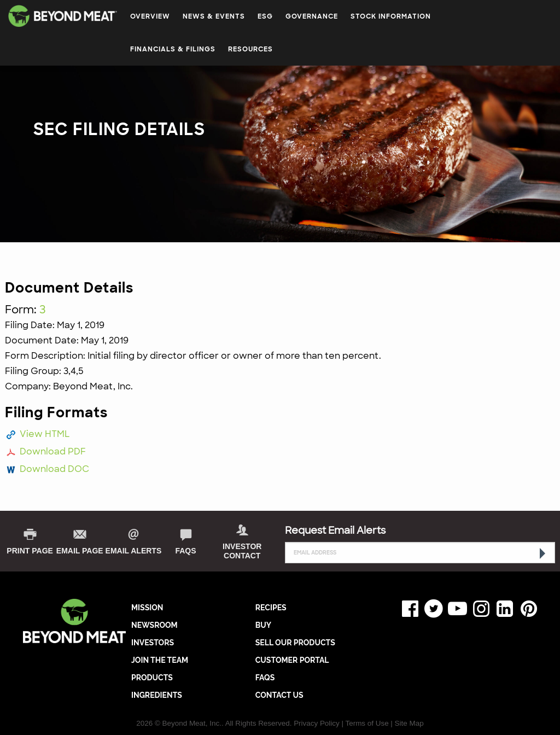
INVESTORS (153, 643)
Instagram (479, 609)
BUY (263, 625)
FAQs (185, 551)
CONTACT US (279, 695)
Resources (250, 49)
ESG (265, 16)
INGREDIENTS (157, 695)
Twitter (431, 609)
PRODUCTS (152, 678)
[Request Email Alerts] (420, 553)
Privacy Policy (317, 723)
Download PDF (53, 451)
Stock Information (391, 16)
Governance (312, 16)
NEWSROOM (154, 625)
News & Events (214, 16)
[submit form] (541, 553)
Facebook (407, 609)
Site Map (409, 723)
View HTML (45, 434)
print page (30, 551)
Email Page (80, 551)
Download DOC (54, 469)
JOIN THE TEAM (160, 660)
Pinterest (526, 609)
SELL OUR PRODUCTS (295, 643)
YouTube (455, 609)
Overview (150, 16)
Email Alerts (134, 551)
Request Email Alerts (335, 530)
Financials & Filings (173, 49)
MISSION (147, 608)
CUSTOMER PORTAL (292, 660)
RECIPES (271, 608)
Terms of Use (367, 723)
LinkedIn (503, 609)
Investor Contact (242, 551)
